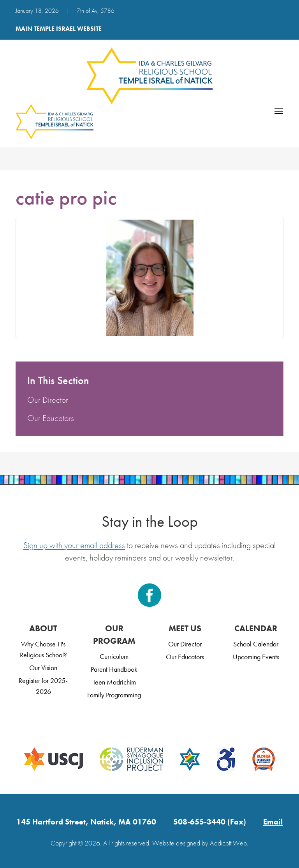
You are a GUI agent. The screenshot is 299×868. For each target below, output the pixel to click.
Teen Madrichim (114, 682)
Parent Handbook (114, 669)
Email (273, 822)
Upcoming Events (256, 657)
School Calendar (256, 644)
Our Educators (51, 418)
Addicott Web (228, 843)
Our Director (48, 400)
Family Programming (114, 695)
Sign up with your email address (74, 545)
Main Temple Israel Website (59, 29)
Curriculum (114, 656)
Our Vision (43, 668)
